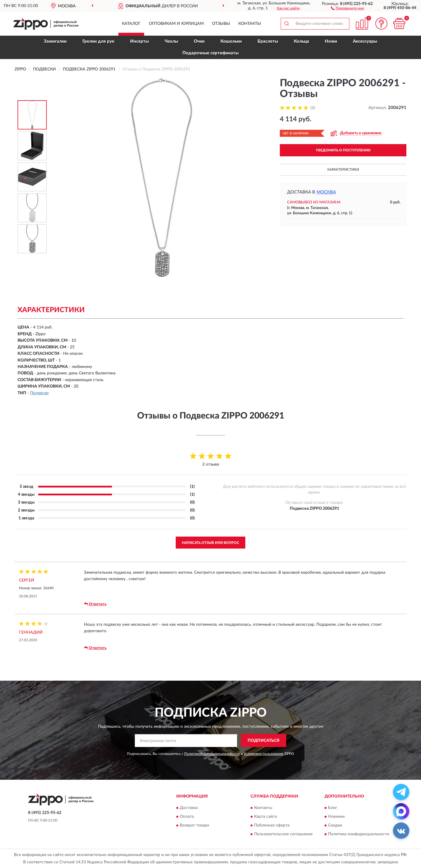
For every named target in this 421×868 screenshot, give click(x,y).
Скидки (335, 825)
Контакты (250, 24)
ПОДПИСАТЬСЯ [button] (264, 741)
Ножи (331, 41)
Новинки (336, 817)
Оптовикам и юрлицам (176, 24)
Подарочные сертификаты (210, 53)
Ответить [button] (95, 604)
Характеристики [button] (343, 170)
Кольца (301, 41)
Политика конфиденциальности (359, 834)
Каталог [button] (131, 24)
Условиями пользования (263, 754)
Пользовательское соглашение (283, 834)
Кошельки (231, 41)
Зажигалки (55, 41)
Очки (199, 41)
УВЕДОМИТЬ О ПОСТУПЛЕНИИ (343, 150)
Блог (333, 808)
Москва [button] (326, 192)
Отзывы (221, 24)
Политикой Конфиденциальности (212, 754)
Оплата (187, 817)
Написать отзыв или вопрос (210, 543)
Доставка (189, 808)
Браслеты (268, 41)
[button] (347, 8)
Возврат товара (194, 825)
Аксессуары (365, 41)
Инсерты (139, 41)
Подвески (39, 393)
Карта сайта (265, 817)
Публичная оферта (272, 825)
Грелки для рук (98, 41)
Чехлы (171, 41)
